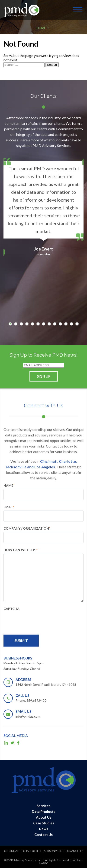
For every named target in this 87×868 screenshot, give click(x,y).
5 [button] (32, 324)
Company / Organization (27, 528)
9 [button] (55, 324)
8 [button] (49, 324)
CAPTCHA (11, 609)
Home (41, 28)
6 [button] (38, 324)
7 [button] (44, 324)
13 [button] (77, 324)
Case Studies (44, 823)
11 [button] (66, 324)
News (43, 829)
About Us (44, 817)
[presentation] (39, 621)
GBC (45, 863)
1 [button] (10, 324)
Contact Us (43, 835)
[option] (43, 205)
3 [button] (21, 324)
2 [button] (16, 324)
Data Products (43, 811)
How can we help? (21, 550)
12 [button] (71, 324)
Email (9, 507)
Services (43, 806)
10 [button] (60, 324)
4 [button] (27, 324)
